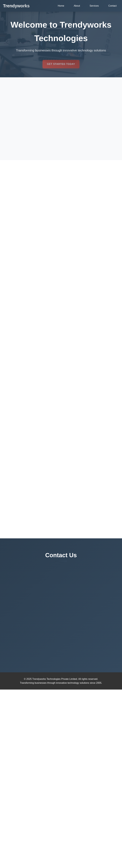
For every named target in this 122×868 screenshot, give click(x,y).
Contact (112, 6)
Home (61, 6)
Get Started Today (61, 66)
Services (94, 6)
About (77, 6)
